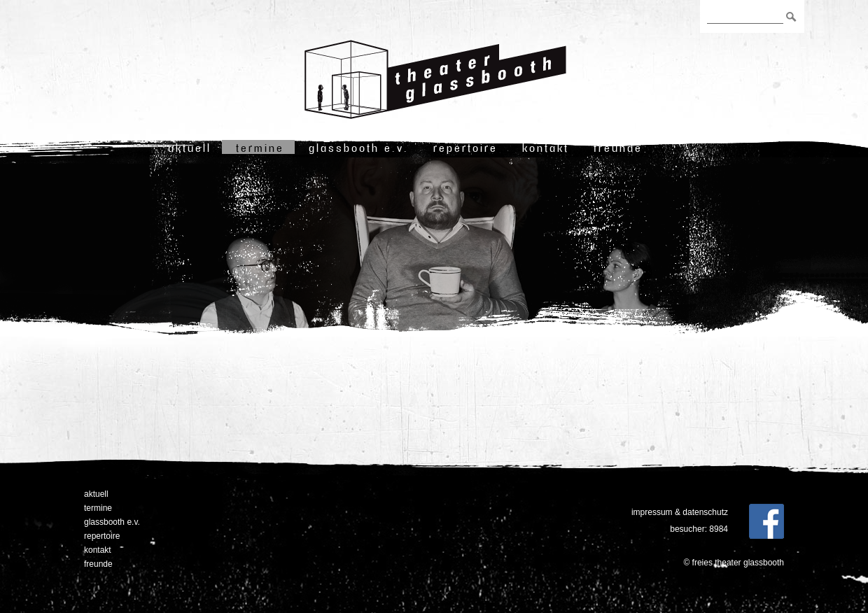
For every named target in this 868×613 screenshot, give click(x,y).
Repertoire (465, 148)
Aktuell (190, 148)
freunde (618, 148)
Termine (260, 148)
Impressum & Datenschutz (680, 512)
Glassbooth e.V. (359, 148)
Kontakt (546, 148)
